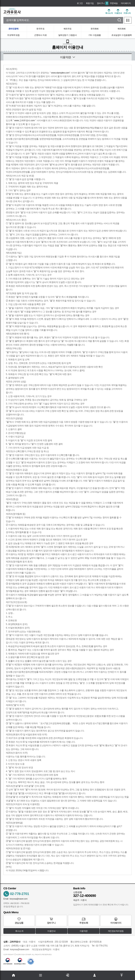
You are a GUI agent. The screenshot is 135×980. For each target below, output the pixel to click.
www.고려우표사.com (24, 120)
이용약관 (84, 931)
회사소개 (19, 931)
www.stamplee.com (60, 73)
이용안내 (51, 931)
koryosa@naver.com (19, 899)
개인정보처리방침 (116, 931)
